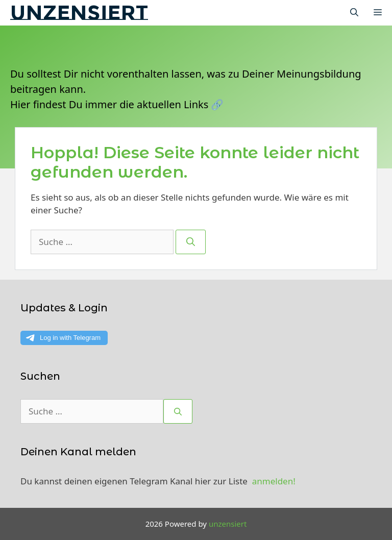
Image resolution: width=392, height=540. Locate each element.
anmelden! (274, 481)
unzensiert (79, 13)
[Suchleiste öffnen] (354, 13)
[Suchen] (191, 242)
